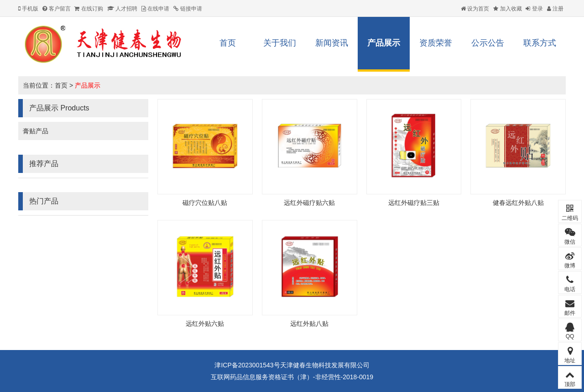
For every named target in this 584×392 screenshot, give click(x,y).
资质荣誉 (436, 43)
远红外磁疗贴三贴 (414, 203)
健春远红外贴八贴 (518, 203)
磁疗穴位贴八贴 (205, 203)
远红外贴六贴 (205, 324)
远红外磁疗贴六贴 (309, 203)
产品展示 (384, 43)
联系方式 (540, 43)
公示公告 (488, 43)
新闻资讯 (332, 43)
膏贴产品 (36, 131)
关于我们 (280, 43)
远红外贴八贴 (309, 324)
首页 (228, 43)
